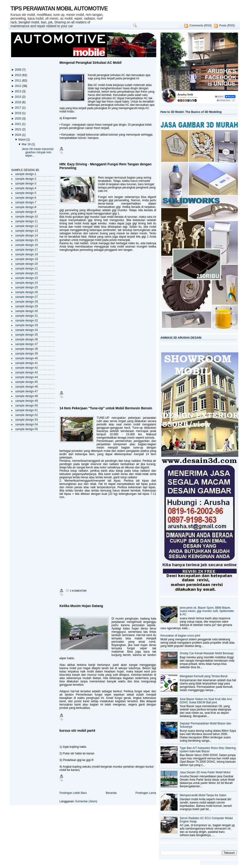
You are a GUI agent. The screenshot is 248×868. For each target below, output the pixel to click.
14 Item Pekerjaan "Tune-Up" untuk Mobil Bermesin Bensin (106, 408)
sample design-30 (27, 311)
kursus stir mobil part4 (77, 731)
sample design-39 (27, 354)
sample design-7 (26, 202)
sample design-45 (27, 382)
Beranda (111, 793)
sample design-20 (27, 264)
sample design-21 (27, 269)
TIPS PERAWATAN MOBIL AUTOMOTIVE (59, 9)
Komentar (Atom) (86, 801)
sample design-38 (27, 349)
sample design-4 (26, 188)
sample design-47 (27, 391)
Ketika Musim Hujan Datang (81, 606)
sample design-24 (27, 283)
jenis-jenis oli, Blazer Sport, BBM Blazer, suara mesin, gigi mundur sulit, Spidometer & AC (207, 611)
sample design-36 (27, 339)
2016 (18, 102)
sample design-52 (27, 415)
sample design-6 (26, 198)
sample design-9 (26, 212)
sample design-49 (27, 401)
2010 (18, 75)
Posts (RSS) (227, 26)
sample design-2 (26, 179)
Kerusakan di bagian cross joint (180, 636)
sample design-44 (27, 377)
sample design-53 (27, 420)
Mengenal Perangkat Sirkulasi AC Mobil (91, 63)
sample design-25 (27, 287)
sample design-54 (27, 424)
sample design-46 (27, 387)
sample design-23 (27, 278)
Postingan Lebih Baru (73, 793)
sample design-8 (26, 207)
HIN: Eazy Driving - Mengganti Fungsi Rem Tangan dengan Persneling (106, 166)
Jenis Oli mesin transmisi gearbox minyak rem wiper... (38, 152)
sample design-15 (27, 240)
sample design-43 (27, 372)
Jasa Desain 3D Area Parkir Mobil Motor (205, 772)
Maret (22, 140)
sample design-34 (27, 330)
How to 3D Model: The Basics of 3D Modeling (191, 112)
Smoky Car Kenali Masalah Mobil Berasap (207, 653)
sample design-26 (27, 292)
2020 (18, 119)
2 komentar (78, 591)
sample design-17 (27, 250)
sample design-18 (27, 254)
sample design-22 (27, 273)
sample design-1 (26, 174)
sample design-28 (27, 302)
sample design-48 (27, 396)
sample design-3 (26, 184)
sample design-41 (27, 363)
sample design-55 (27, 429)
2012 (18, 86)
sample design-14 (27, 235)
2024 (18, 135)
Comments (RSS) (200, 26)
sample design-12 (27, 226)
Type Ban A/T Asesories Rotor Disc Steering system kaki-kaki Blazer (208, 750)
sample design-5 (26, 193)
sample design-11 (27, 221)
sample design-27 (27, 297)
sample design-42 (27, 368)
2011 (18, 81)
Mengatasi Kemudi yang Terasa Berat (204, 676)
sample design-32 (27, 321)
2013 (18, 91)
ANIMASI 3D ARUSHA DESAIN (181, 338)
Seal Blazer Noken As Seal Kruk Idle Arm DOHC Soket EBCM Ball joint (206, 701)
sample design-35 (27, 335)
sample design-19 (27, 259)
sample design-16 (27, 245)
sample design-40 (27, 358)
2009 (18, 70)
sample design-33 (27, 325)
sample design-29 (27, 306)
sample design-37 (27, 344)
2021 (18, 124)
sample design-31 (27, 316)
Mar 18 (27, 144)
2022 (18, 129)
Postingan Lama (146, 793)
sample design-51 (27, 410)
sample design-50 (27, 406)
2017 (18, 108)
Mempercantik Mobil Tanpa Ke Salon (203, 795)
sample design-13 (27, 231)
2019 (18, 113)
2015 (18, 97)
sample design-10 (27, 217)
